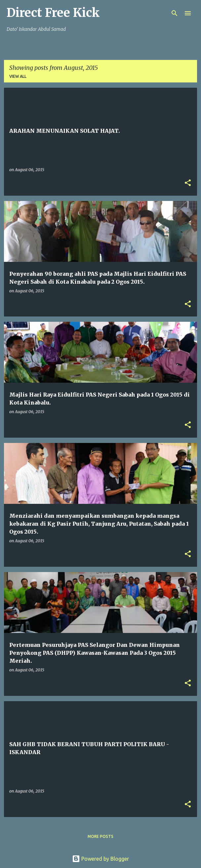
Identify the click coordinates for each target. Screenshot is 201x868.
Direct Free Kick (53, 13)
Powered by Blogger (100, 859)
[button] (188, 183)
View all (18, 76)
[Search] (175, 13)
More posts (100, 836)
